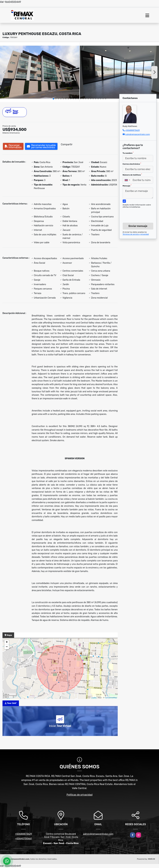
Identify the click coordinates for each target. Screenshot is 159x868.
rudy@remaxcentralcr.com (137, 134)
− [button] (7, 647)
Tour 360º (12, 112)
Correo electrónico (132, 164)
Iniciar (60, 726)
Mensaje (127, 186)
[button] (53, 99)
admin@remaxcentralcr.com (98, 834)
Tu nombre (128, 153)
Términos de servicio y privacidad (136, 234)
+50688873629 (132, 130)
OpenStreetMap (111, 698)
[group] (40, 72)
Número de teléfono (132, 175)
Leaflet (94, 698)
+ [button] (7, 642)
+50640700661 (24, 839)
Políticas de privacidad (80, 795)
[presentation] (140, 212)
